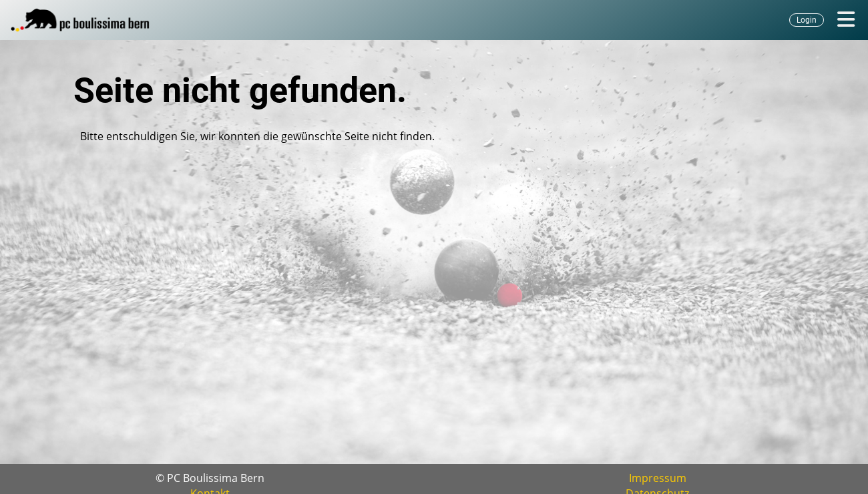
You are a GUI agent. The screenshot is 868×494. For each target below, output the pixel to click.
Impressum (658, 478)
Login (807, 20)
